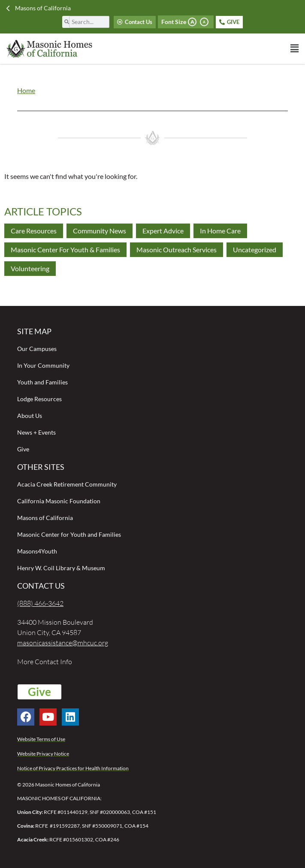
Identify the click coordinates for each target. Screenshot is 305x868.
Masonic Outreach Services (177, 250)
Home (26, 90)
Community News (100, 231)
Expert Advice (163, 231)
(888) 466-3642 (40, 603)
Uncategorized (255, 250)
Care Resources (34, 231)
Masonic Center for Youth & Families (65, 250)
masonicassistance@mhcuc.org (63, 643)
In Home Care (220, 231)
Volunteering (30, 268)
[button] (226, 48)
